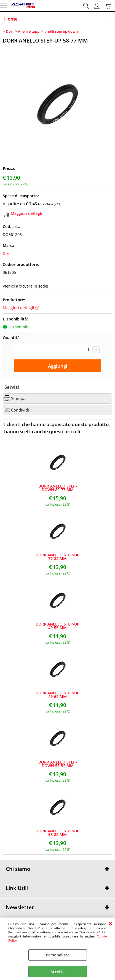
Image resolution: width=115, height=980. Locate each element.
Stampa (18, 399)
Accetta (57, 972)
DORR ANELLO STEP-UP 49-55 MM (57, 626)
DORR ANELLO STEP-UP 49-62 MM (57, 695)
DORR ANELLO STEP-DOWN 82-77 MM (58, 488)
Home (11, 19)
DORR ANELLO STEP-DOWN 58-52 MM (58, 764)
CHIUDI (110, 923)
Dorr (7, 253)
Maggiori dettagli (26, 213)
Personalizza (58, 955)
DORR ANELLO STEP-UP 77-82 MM (57, 557)
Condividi (20, 410)
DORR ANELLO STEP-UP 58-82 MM (57, 833)
